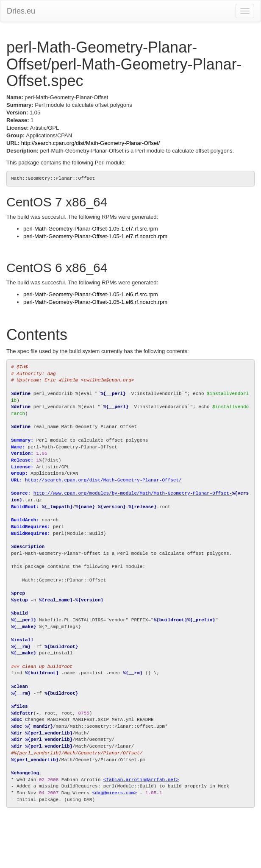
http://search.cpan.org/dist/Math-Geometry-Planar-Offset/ (91, 143)
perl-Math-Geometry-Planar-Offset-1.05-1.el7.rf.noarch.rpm (95, 236)
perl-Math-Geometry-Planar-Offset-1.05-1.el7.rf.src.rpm (91, 229)
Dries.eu (21, 11)
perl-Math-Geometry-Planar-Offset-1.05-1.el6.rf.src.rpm (91, 294)
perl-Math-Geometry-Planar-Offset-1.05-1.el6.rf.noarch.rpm (95, 302)
